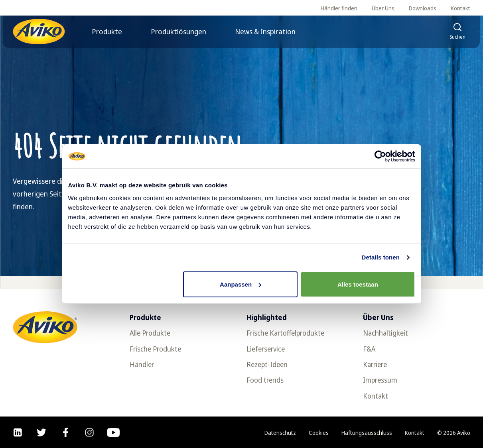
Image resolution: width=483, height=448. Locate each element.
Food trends (265, 380)
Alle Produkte (150, 333)
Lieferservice (266, 349)
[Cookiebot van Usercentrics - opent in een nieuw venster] (380, 156)
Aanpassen (241, 284)
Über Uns (383, 8)
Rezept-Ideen (267, 364)
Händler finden (339, 8)
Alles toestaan (358, 284)
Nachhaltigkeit (385, 333)
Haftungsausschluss (367, 433)
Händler (142, 364)
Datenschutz (280, 433)
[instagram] (90, 432)
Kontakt (460, 8)
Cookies (319, 433)
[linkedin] (18, 432)
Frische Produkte (155, 349)
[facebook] (66, 432)
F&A (369, 349)
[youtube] (113, 432)
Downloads (423, 8)
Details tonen (381, 257)
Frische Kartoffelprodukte (285, 333)
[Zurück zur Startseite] (39, 31)
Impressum (380, 380)
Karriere (375, 364)
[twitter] (41, 432)
